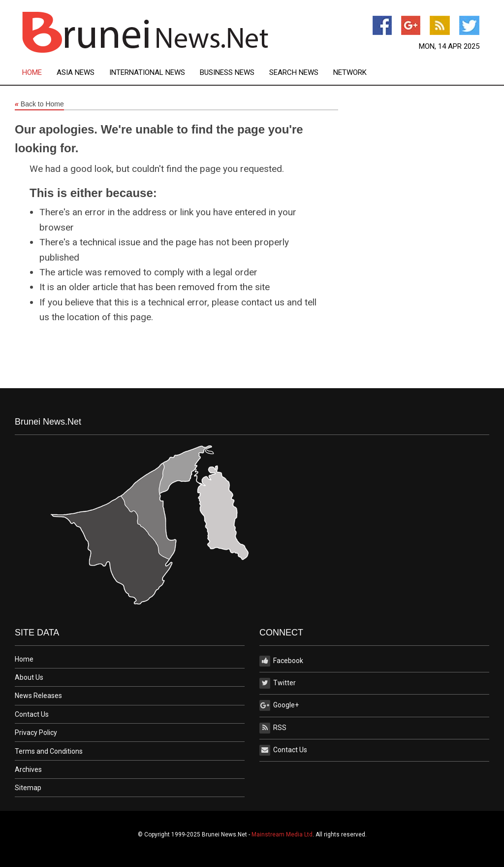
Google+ (279, 705)
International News (147, 73)
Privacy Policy (36, 733)
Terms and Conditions (49, 751)
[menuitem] (39, 73)
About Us (29, 677)
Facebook (281, 661)
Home (32, 73)
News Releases (38, 696)
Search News (294, 73)
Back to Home (39, 104)
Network (350, 73)
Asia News (76, 73)
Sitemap (28, 788)
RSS (273, 728)
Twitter (278, 683)
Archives (28, 769)
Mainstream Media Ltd (282, 834)
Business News (227, 73)
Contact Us (32, 714)
